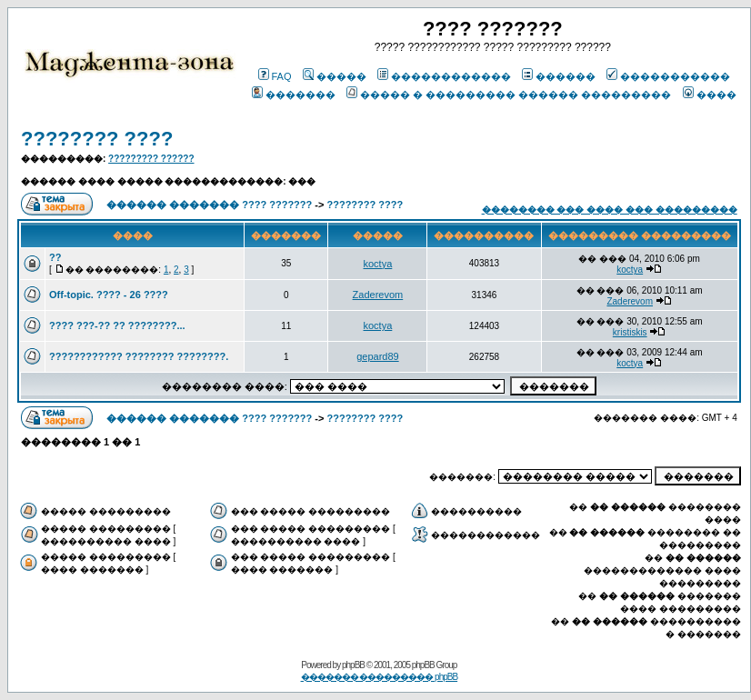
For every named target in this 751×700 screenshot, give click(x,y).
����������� (668, 76)
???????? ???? (97, 139)
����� (335, 76)
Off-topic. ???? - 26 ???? (109, 295)
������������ (444, 76)
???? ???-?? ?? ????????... (117, 325)
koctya (378, 264)
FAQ (275, 76)
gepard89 (378, 356)
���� (710, 95)
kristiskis (630, 332)
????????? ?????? (151, 159)
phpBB (353, 665)
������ (559, 76)
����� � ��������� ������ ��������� (509, 95)
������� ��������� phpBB (380, 677)
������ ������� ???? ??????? (209, 205)
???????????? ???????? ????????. (139, 356)
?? (55, 257)
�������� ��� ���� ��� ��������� (610, 210)
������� (294, 95)
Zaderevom (378, 295)
